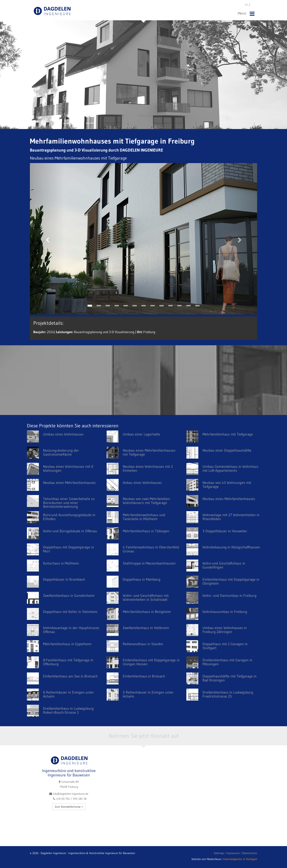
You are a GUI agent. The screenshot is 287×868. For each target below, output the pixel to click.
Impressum (233, 853)
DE (247, 5)
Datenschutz (250, 853)
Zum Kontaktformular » (69, 807)
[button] (47, 239)
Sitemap (219, 853)
